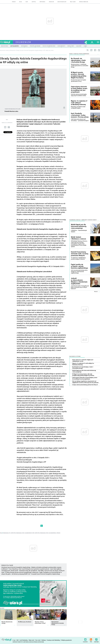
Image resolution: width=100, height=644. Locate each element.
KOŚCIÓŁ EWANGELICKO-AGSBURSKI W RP (23, 533)
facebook (95, 50)
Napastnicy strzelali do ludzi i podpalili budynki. (78, 107)
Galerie (2, 608)
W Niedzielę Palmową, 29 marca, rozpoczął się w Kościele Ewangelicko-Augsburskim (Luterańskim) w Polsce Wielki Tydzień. (79, 244)
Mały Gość (73, 2)
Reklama (44, 640)
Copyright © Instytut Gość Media (21, 642)
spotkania (42, 2)
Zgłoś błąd (96, 639)
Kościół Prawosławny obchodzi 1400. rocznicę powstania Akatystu (80, 254)
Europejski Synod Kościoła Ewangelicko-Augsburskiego (46, 574)
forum (14, 2)
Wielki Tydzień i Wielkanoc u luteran (78, 238)
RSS (91, 639)
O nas (14, 640)
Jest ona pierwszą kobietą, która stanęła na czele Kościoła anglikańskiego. (79, 272)
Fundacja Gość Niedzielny (53, 640)
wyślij (5, 127)
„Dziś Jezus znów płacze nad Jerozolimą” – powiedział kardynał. (80, 120)
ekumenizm (23, 42)
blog (21, 2)
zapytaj (34, 2)
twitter (99, 50)
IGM (17, 640)
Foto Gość (38, 640)
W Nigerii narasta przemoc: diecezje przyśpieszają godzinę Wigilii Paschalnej (79, 75)
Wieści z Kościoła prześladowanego (79, 54)
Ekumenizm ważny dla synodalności (28, 571)
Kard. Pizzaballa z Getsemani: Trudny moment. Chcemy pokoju (80, 115)
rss (91, 50)
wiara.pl (6, 42)
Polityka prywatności (66, 640)
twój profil (92, 42)
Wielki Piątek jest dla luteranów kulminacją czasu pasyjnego (79, 226)
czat (27, 2)
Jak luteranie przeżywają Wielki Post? (21, 574)
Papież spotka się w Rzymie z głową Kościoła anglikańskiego (79, 266)
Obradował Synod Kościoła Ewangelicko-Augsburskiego (16, 567)
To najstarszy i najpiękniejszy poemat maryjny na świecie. (78, 258)
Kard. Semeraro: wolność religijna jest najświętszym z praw (83, 360)
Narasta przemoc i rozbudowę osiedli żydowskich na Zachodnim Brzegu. (80, 66)
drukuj (9, 127)
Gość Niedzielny (62, 2)
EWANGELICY (7, 533)
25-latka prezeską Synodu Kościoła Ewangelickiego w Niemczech (22, 572)
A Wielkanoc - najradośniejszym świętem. (79, 231)
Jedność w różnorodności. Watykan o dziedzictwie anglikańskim (79, 281)
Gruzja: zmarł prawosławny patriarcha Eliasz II (85, 385)
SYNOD (58, 533)
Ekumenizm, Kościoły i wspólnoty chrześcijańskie (83, 220)
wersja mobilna (84, 2)
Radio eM (51, 2)
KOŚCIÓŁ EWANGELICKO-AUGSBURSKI (45, 533)
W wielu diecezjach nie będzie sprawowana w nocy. (78, 81)
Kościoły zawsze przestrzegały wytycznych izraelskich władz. (79, 95)
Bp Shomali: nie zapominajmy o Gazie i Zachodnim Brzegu (78, 60)
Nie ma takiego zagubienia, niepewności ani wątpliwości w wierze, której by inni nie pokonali (85, 382)
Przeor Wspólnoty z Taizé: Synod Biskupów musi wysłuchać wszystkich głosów (29, 569)
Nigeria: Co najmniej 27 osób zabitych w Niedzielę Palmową (79, 103)
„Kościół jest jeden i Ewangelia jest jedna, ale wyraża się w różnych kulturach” (80, 287)
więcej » (15, 624)
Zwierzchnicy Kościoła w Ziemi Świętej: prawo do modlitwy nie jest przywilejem (79, 89)
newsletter (85, 639)
